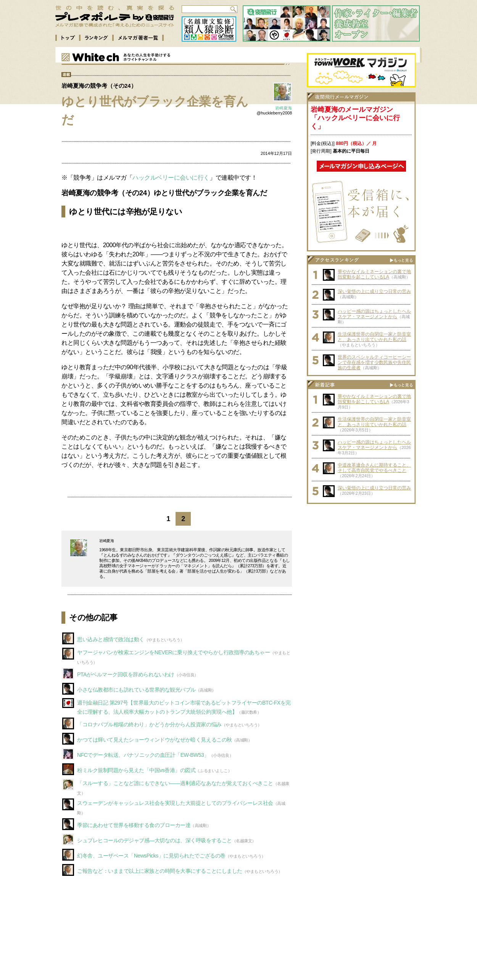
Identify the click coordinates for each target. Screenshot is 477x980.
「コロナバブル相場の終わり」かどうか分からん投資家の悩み (149, 724)
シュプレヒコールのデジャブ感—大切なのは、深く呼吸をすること (155, 840)
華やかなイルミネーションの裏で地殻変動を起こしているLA (374, 274)
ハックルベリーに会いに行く (171, 178)
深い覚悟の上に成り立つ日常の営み (374, 291)
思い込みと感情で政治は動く (111, 639)
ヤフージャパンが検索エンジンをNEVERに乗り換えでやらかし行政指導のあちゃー (174, 652)
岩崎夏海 (284, 108)
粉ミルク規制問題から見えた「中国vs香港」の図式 (136, 770)
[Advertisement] (361, 555)
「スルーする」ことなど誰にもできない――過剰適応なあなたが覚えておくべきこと (175, 783)
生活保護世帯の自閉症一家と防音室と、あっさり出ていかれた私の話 (374, 337)
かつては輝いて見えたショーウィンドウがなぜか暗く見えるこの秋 (155, 740)
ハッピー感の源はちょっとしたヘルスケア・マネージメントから (374, 314)
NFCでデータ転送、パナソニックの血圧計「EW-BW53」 (143, 755)
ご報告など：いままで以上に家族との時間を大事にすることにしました (160, 871)
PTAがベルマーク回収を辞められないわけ (126, 674)
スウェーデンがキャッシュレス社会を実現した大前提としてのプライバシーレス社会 (175, 803)
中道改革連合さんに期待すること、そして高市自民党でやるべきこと (374, 468)
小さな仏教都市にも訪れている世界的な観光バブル (136, 690)
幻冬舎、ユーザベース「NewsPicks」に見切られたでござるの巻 (151, 856)
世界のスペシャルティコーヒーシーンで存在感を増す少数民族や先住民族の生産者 (374, 362)
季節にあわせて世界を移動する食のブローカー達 (134, 825)
